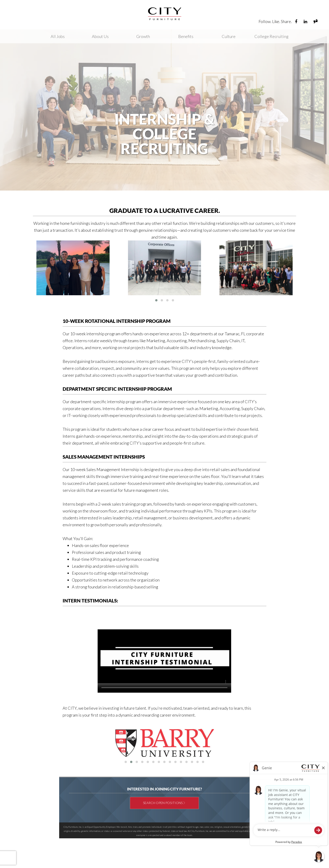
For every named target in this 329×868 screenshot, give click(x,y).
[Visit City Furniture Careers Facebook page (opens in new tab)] (296, 21)
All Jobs (58, 36)
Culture (229, 36)
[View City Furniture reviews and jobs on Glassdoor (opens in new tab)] (316, 22)
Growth (143, 36)
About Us (100, 36)
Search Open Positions (163, 803)
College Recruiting (271, 36)
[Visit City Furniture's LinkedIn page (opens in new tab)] (306, 21)
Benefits (186, 36)
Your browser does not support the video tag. (164, 656)
